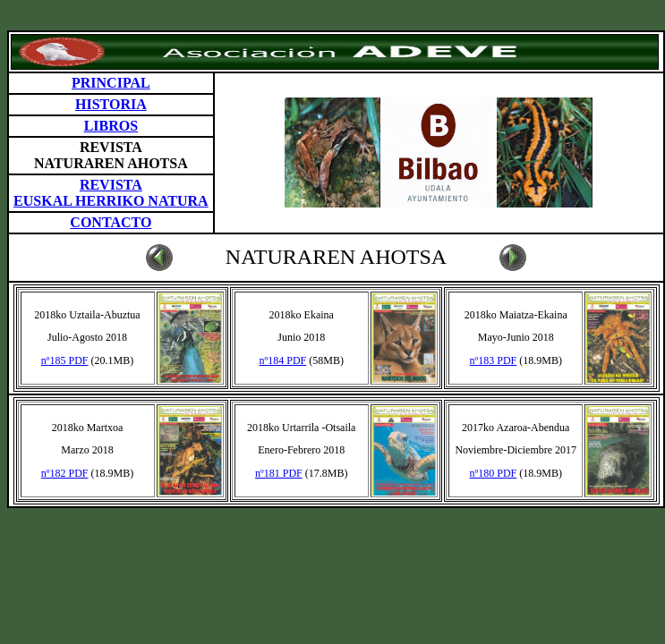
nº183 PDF (494, 360)
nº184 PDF (283, 360)
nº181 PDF (279, 473)
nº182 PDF (65, 473)
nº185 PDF (65, 360)
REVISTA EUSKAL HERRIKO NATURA (111, 193)
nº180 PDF (494, 473)
